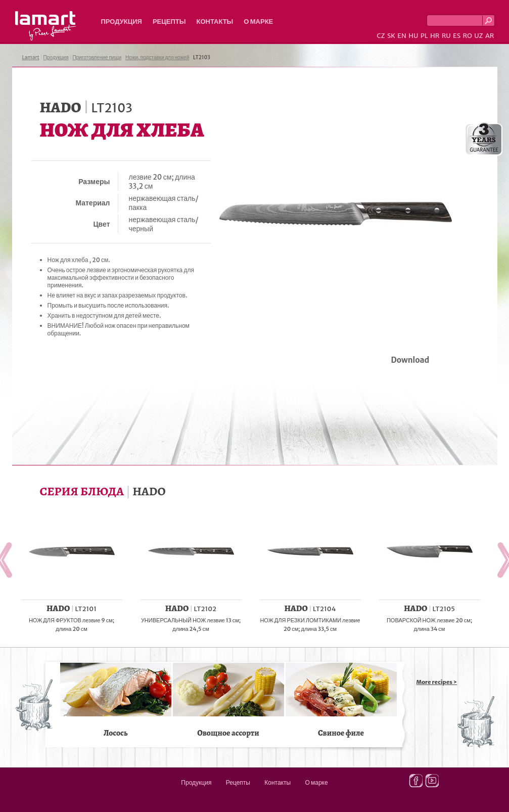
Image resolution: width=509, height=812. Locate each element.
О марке (258, 22)
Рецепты (169, 22)
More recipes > (437, 682)
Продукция (122, 22)
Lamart (46, 26)
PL (424, 36)
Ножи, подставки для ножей (157, 57)
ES (457, 36)
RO (467, 36)
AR (490, 36)
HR (435, 36)
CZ (381, 36)
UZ (478, 36)
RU (446, 36)
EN (402, 36)
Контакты (215, 22)
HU (413, 36)
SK (391, 36)
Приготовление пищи (97, 57)
